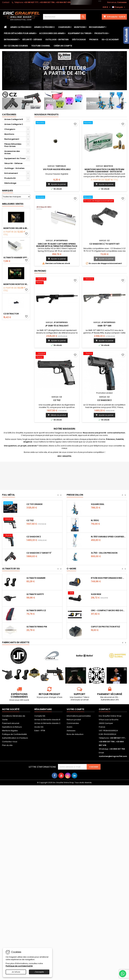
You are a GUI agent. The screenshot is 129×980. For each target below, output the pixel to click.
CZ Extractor (11, 314)
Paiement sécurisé (11, 723)
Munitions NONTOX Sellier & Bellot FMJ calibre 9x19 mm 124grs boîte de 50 (16, 284)
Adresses (71, 731)
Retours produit (74, 720)
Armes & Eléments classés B (47, 720)
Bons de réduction (75, 734)
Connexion (122, 2)
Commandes (73, 723)
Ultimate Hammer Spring (16, 258)
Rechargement (97, 27)
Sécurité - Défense (32, 40)
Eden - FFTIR (40, 731)
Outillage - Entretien (57, 40)
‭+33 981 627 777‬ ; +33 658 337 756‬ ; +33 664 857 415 (47, 2)
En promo (40, 271)
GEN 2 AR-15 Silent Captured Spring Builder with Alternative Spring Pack (57, 245)
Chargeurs (64, 27)
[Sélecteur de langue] (119, 7)
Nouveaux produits (46, 115)
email (86, 700)
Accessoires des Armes (52, 33)
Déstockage (79, 40)
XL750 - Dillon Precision (104, 553)
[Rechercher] (64, 17)
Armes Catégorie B (20, 27)
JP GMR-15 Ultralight (57, 326)
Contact (6, 2)
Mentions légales (10, 731)
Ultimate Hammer (36, 578)
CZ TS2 (57, 400)
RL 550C (95, 520)
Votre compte (75, 709)
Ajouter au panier (57, 184)
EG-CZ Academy (110, 40)
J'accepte (39, 972)
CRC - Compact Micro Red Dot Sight (108, 610)
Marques (8, 191)
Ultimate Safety (35, 594)
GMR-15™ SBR (104, 326)
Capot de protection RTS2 (105, 627)
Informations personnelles (79, 716)
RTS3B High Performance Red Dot (108, 578)
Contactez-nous (10, 742)
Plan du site (7, 745)
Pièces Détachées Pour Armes (20, 33)
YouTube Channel (41, 46)
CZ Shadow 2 (104, 400)
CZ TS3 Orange (34, 504)
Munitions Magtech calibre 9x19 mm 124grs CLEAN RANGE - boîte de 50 (104, 170)
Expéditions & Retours (12, 727)
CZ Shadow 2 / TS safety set (104, 244)
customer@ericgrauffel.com (113, 756)
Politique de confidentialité (19, 966)
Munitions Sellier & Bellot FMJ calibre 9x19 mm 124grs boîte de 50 (16, 228)
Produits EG (101, 33)
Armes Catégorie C (44, 27)
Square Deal (98, 504)
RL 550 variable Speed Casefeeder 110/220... (108, 537)
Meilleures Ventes (13, 204)
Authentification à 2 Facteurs (15, 738)
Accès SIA (39, 727)
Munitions (80, 27)
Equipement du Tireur (79, 33)
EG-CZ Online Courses (16, 46)
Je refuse (16, 972)
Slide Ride (96, 594)
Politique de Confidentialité (14, 734)
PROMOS (94, 40)
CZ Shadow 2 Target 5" (39, 553)
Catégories (9, 115)
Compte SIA (40, 716)
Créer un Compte (63, 46)
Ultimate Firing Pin (37, 627)
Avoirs (70, 727)
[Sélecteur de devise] (107, 7)
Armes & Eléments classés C (47, 723)
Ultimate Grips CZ (36, 610)
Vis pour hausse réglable (57, 169)
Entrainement (11, 40)
